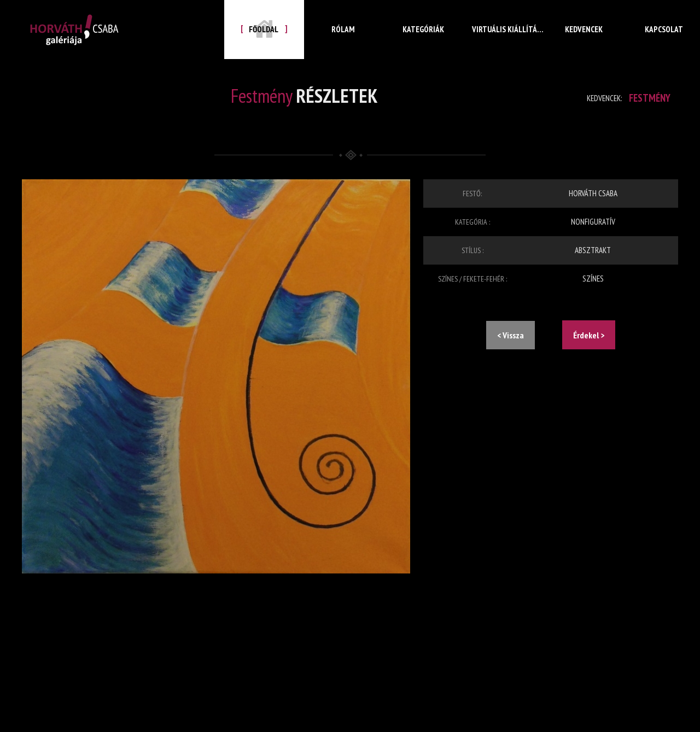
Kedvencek (584, 38)
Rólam (344, 38)
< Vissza (511, 335)
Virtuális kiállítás (504, 38)
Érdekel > (589, 335)
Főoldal (264, 29)
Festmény (646, 98)
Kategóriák (424, 38)
